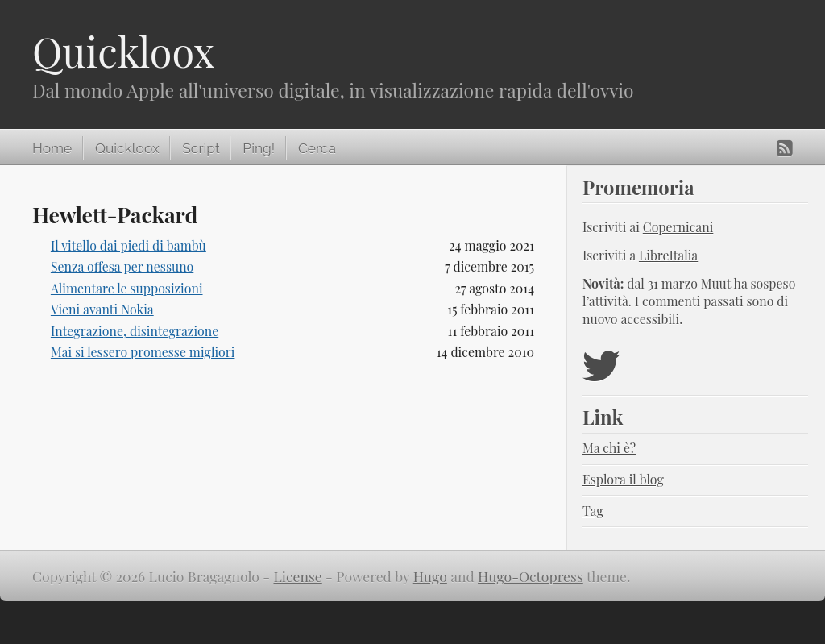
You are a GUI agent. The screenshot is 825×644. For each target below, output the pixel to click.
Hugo (430, 576)
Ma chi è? (609, 448)
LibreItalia (668, 255)
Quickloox (123, 51)
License (298, 576)
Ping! (259, 148)
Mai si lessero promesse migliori (143, 352)
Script (201, 148)
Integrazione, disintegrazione (135, 331)
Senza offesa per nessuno (122, 266)
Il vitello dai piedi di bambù (129, 245)
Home (52, 148)
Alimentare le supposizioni (127, 288)
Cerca (317, 148)
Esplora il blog (623, 479)
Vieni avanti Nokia (102, 309)
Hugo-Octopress (531, 576)
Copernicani (678, 227)
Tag (593, 511)
